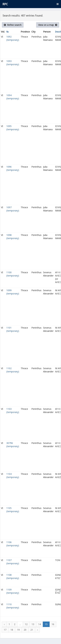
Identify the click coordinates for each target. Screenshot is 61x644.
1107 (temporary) (13, 562)
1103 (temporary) (13, 410)
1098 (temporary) (13, 237)
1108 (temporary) (13, 576)
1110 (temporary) (13, 606)
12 (26, 624)
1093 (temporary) (13, 63)
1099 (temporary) (13, 292)
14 (40, 624)
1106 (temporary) (13, 544)
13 (33, 624)
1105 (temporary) (13, 510)
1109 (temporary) (13, 591)
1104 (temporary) (13, 476)
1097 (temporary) (13, 209)
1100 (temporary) (13, 274)
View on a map (48, 25)
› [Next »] (37, 630)
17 (5, 630)
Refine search (13, 25)
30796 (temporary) (13, 445)
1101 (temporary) (13, 329)
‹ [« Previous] (4, 624)
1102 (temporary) (13, 370)
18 (12, 630)
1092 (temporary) (13, 38)
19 (18, 630)
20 (25, 630)
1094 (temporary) (13, 97)
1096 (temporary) (13, 168)
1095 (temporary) (13, 128)
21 (32, 630)
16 (53, 624)
